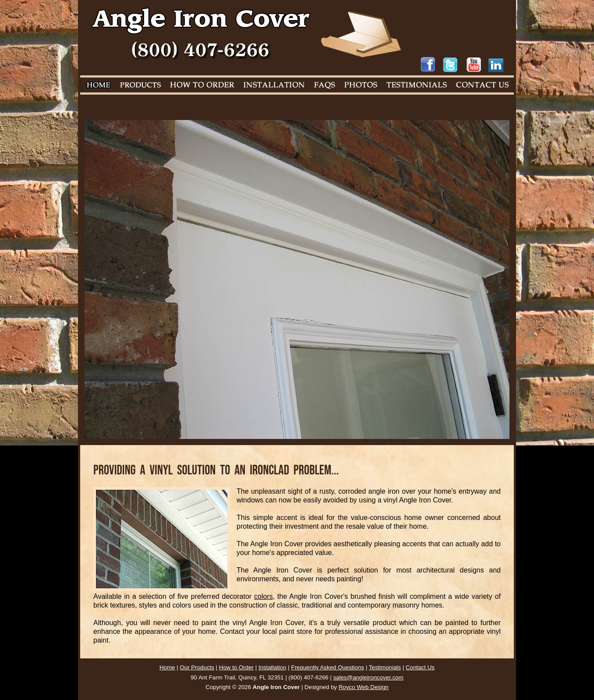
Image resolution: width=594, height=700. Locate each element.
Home (167, 667)
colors (263, 596)
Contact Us (420, 667)
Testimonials (385, 667)
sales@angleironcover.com (368, 677)
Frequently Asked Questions (328, 667)
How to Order (236, 667)
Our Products (197, 667)
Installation (272, 667)
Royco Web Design (364, 687)
